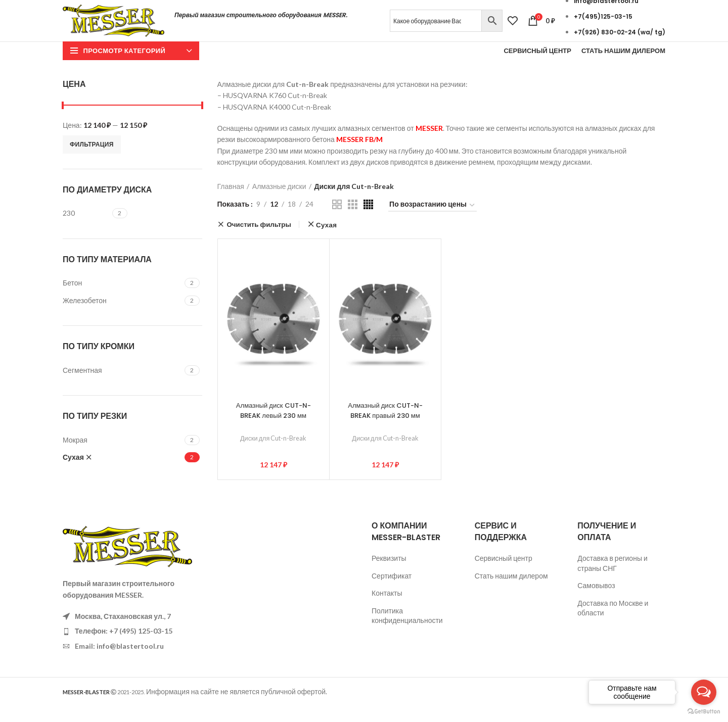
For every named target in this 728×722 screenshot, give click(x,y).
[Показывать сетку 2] (337, 220)
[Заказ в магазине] (433, 222)
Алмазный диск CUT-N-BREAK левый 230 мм (274, 426)
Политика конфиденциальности (407, 631)
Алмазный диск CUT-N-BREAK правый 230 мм (385, 426)
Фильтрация (92, 160)
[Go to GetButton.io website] (704, 712)
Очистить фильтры (259, 240)
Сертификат (392, 591)
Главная (231, 202)
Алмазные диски (279, 202)
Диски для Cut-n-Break (273, 454)
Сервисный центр (504, 574)
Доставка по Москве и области (613, 624)
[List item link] (132, 647)
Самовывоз (596, 601)
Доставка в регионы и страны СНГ (612, 579)
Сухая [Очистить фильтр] (326, 241)
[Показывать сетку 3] (353, 220)
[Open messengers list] (704, 692)
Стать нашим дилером (511, 591)
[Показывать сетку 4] (368, 220)
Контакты (387, 609)
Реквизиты (389, 574)
